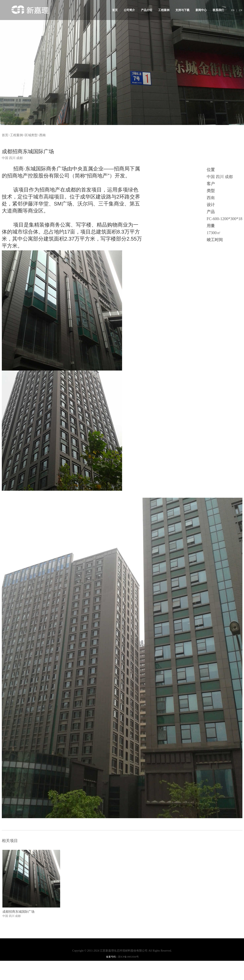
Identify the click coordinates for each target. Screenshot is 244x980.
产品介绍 (147, 10)
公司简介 (129, 10)
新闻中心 (201, 10)
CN (241, 10)
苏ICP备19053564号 (128, 957)
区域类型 (31, 135)
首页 (115, 10)
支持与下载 (182, 10)
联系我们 (218, 10)
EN (233, 10)
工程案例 (164, 10)
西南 (43, 135)
